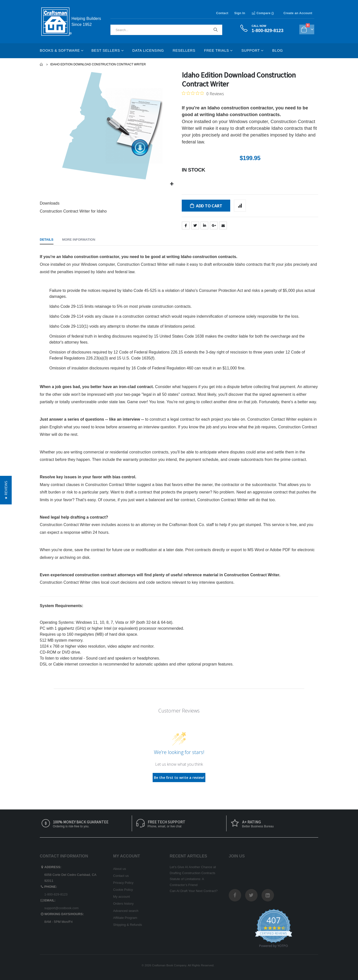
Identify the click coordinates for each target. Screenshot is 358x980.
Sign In (240, 13)
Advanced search (126, 911)
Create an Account (298, 13)
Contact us (121, 876)
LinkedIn (204, 225)
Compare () (262, 13)
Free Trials (217, 50)
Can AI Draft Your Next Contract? (194, 891)
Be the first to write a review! (179, 778)
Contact (222, 13)
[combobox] (166, 30)
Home (42, 64)
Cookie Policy (123, 890)
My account (121, 897)
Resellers (184, 50)
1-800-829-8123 (56, 894)
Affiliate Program (125, 918)
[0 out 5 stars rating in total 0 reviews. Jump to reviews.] (203, 93)
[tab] (47, 240)
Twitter (195, 225)
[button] (172, 184)
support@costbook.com (61, 908)
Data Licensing (148, 50)
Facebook (186, 225)
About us (120, 869)
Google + (214, 225)
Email (223, 225)
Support (251, 50)
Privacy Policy (123, 883)
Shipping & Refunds (128, 925)
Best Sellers (106, 50)
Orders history (123, 904)
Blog (278, 50)
